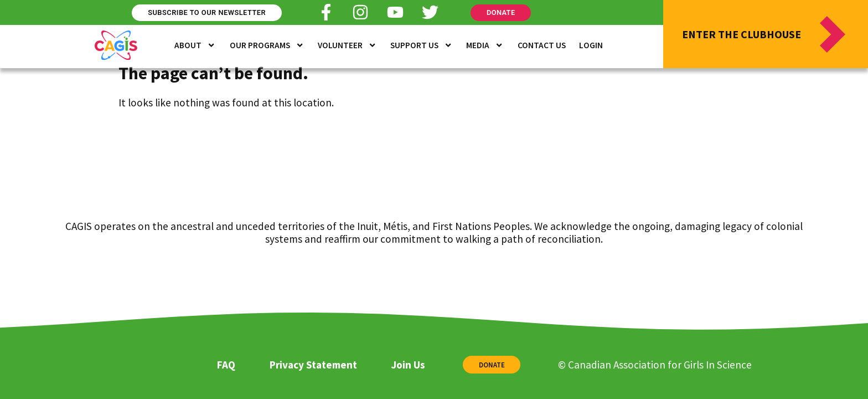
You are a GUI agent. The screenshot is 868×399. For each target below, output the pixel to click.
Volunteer (347, 45)
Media (485, 45)
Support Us (421, 45)
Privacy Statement (313, 365)
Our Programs (267, 45)
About (195, 45)
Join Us (408, 365)
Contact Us (542, 45)
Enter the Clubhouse (742, 34)
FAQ (226, 365)
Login (591, 45)
